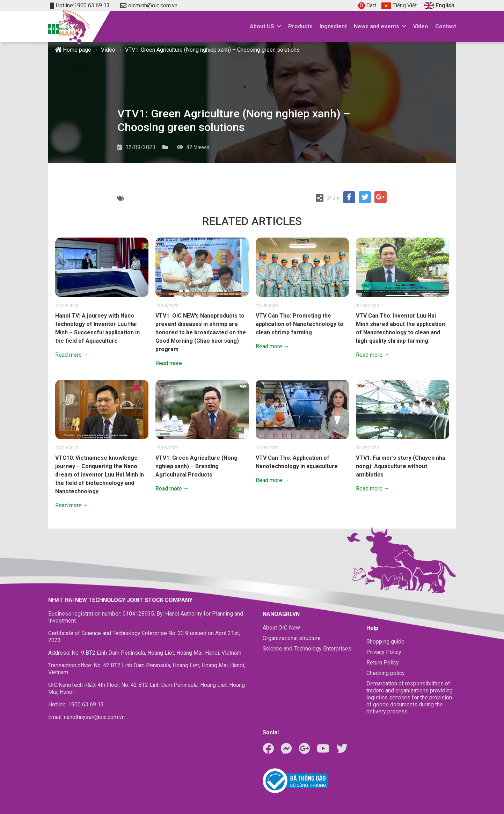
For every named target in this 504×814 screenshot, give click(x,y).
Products (300, 26)
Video (421, 26)
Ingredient (333, 26)
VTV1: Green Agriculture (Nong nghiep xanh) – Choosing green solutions (212, 50)
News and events (377, 26)
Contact (446, 26)
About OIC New (281, 628)
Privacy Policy (384, 652)
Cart (367, 5)
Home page (73, 50)
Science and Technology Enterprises (307, 649)
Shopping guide (385, 642)
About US (262, 26)
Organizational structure (292, 638)
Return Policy (383, 663)
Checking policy (386, 673)
